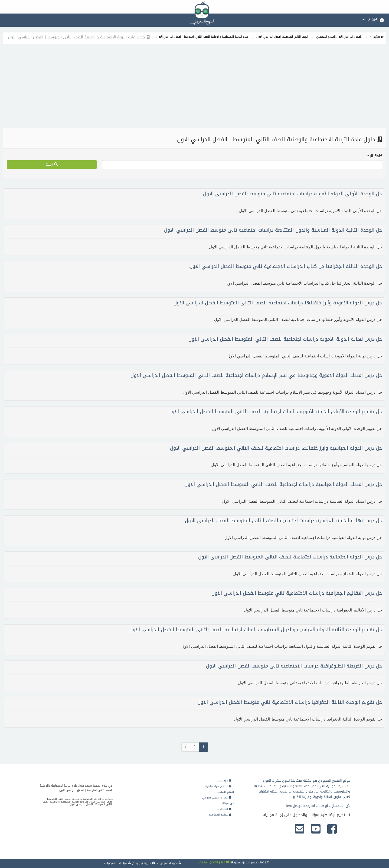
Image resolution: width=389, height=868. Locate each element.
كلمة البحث (373, 156)
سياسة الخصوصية (220, 815)
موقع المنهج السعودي (214, 862)
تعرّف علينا (224, 781)
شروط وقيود (145, 863)
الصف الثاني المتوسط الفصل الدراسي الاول (282, 37)
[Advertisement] (195, 88)
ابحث (52, 164)
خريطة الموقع (170, 863)
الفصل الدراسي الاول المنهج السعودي (339, 37)
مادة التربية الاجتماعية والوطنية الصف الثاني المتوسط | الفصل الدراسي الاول (202, 37)
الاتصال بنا (224, 809)
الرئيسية (377, 37)
